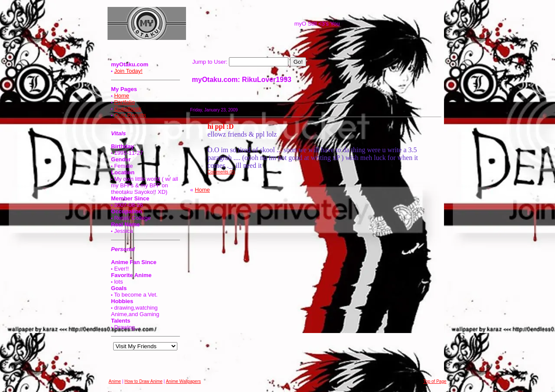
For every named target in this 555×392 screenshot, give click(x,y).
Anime (115, 381)
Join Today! (128, 71)
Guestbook (128, 109)
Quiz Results (130, 115)
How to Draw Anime (144, 381)
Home (122, 96)
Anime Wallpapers (183, 381)
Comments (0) (221, 172)
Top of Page (435, 381)
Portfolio (124, 102)
